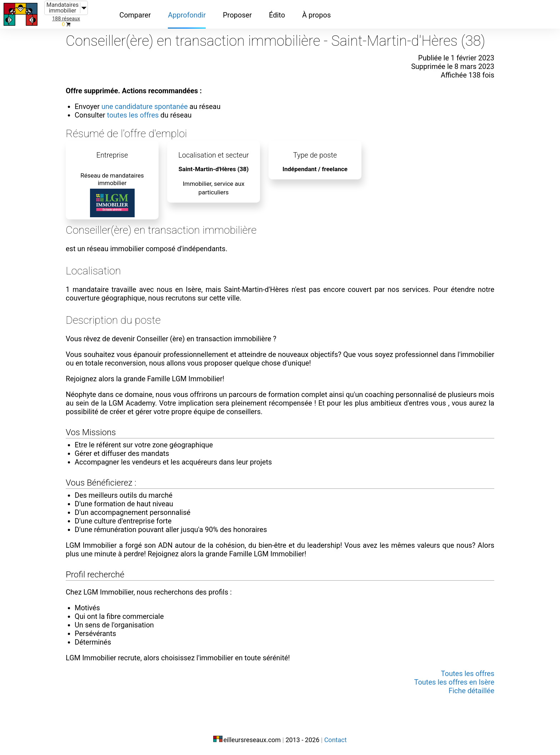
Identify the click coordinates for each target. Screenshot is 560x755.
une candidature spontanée (145, 106)
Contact (336, 740)
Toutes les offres (468, 674)
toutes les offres (133, 115)
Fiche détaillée (471, 691)
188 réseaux (66, 19)
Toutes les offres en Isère (454, 682)
